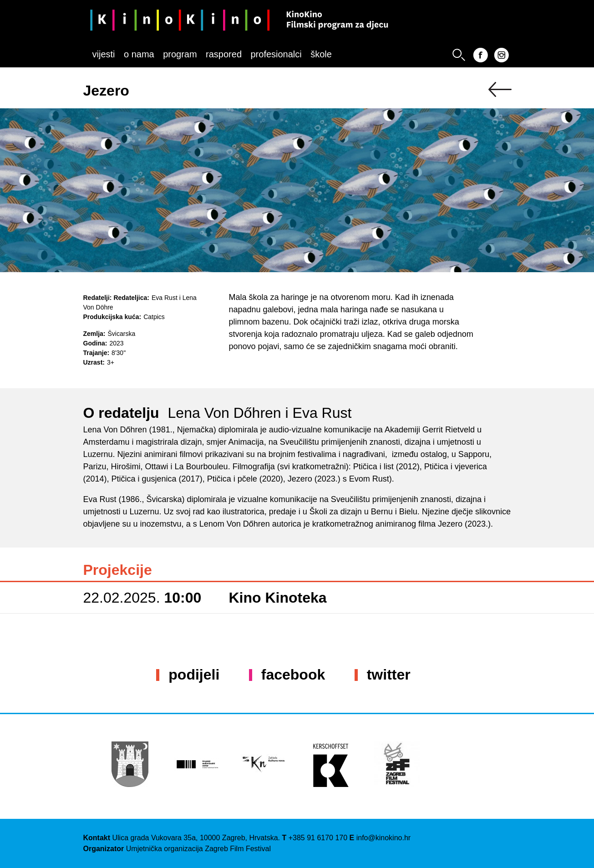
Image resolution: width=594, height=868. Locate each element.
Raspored (224, 54)
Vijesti (104, 54)
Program (180, 54)
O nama (139, 54)
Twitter (389, 675)
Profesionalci (276, 54)
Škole (321, 54)
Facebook (293, 675)
